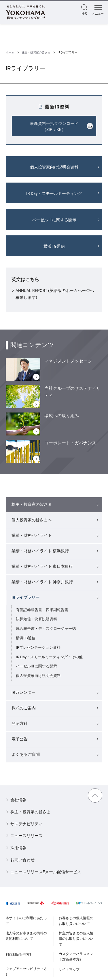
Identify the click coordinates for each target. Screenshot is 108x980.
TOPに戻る (95, 795)
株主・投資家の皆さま (36, 52)
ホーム (10, 52)
